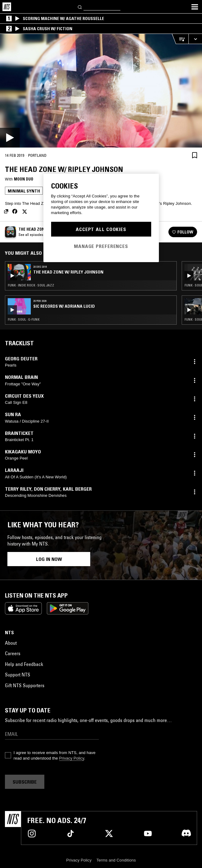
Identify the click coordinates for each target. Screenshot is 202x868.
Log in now (49, 559)
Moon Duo (24, 179)
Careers (13, 653)
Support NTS (18, 675)
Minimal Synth (24, 191)
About (11, 643)
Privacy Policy (72, 758)
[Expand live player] (195, 39)
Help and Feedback (24, 664)
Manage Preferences (101, 246)
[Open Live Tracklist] (180, 39)
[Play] (101, 91)
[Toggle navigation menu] (195, 7)
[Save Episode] (195, 155)
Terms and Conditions (116, 860)
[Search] (80, 7)
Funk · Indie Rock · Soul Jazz (31, 285)
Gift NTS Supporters (25, 685)
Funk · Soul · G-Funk (24, 319)
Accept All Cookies (101, 229)
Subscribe (25, 782)
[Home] (7, 7)
